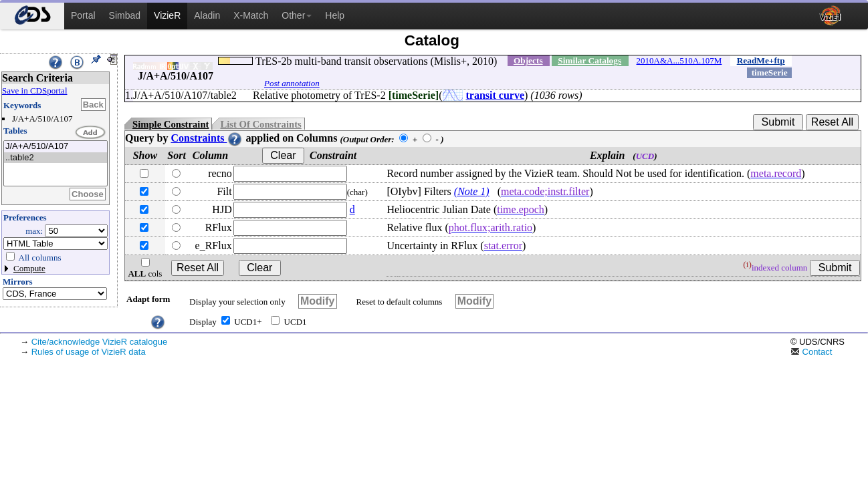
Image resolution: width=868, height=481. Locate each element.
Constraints (207, 138)
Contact (811, 352)
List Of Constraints (260, 124)
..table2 (56, 158)
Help (335, 15)
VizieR (167, 15)
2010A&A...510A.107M (679, 60)
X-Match (251, 15)
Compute (29, 268)
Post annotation (292, 83)
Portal (83, 15)
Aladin (207, 15)
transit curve (496, 95)
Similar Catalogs (589, 60)
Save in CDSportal (35, 91)
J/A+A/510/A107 (56, 147)
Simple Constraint (171, 124)
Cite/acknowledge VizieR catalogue (100, 342)
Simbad (125, 15)
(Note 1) (472, 191)
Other (297, 15)
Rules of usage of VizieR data (89, 352)
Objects (528, 60)
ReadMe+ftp (761, 60)
